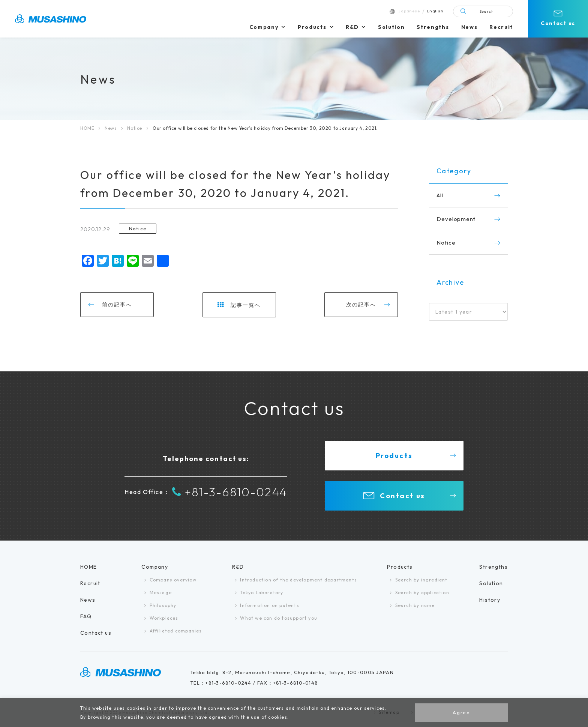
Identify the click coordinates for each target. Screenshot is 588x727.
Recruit (501, 27)
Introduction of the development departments (298, 580)
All (440, 195)
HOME (87, 128)
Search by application (422, 593)
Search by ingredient (421, 580)
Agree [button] (461, 712)
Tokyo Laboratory (262, 593)
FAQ (86, 616)
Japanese (409, 11)
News (469, 27)
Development (456, 219)
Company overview (173, 580)
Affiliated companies (176, 631)
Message (161, 593)
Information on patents (269, 605)
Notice (135, 128)
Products (312, 27)
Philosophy (163, 605)
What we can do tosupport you (279, 618)
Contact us (558, 23)
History (490, 600)
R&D (352, 27)
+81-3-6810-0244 (230, 492)
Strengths (433, 27)
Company (264, 27)
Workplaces (164, 618)
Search (487, 11)
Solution (391, 27)
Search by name (415, 605)
